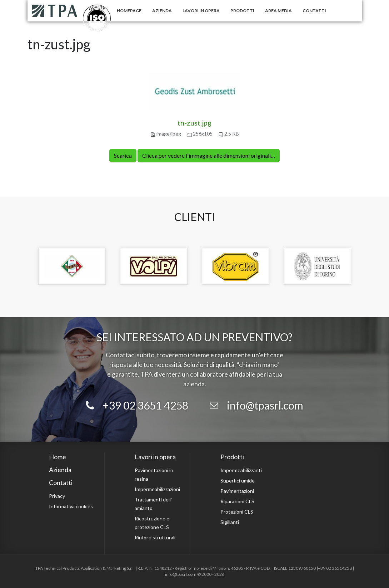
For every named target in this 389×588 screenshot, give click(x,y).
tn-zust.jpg (194, 123)
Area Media (278, 11)
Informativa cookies (71, 506)
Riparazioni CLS (237, 501)
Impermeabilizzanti (241, 470)
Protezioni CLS (237, 512)
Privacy (57, 496)
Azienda (162, 11)
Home (58, 457)
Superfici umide (238, 481)
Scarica (123, 155)
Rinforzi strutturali (155, 537)
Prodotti (242, 11)
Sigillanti (230, 522)
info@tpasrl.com (265, 405)
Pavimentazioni (237, 491)
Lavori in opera (201, 11)
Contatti (314, 11)
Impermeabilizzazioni (157, 489)
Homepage (129, 11)
